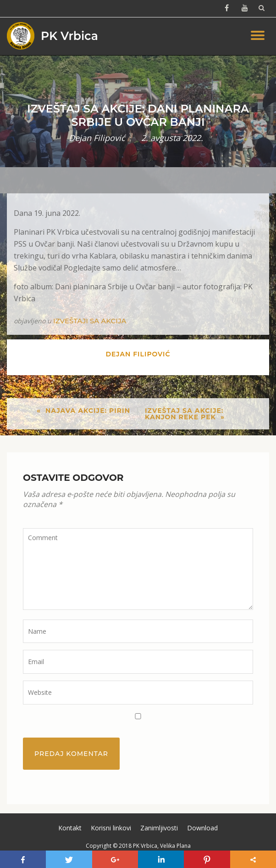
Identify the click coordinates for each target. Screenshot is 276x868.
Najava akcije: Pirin (88, 411)
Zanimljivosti (159, 828)
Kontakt (70, 828)
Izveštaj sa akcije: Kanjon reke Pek (184, 414)
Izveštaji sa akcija (90, 321)
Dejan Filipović (97, 138)
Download (202, 828)
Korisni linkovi (111, 828)
